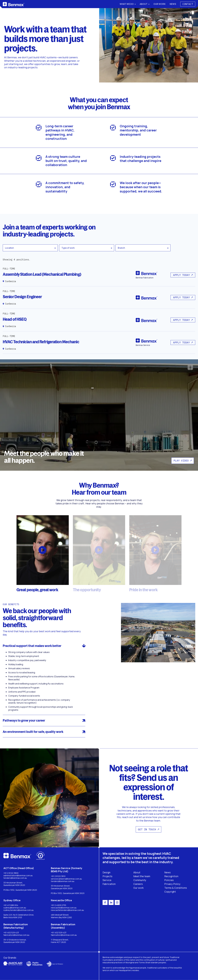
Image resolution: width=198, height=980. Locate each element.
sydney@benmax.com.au (15, 908)
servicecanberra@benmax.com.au (66, 879)
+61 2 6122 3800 (11, 873)
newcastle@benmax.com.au (64, 908)
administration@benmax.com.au (18, 876)
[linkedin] (111, 902)
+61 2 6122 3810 (58, 876)
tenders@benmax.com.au (15, 878)
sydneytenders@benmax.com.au (18, 910)
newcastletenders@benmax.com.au (67, 910)
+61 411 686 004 (11, 905)
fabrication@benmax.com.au (16, 935)
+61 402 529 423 (11, 933)
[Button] (183, 275)
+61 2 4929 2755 (59, 905)
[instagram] (117, 902)
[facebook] (105, 902)
